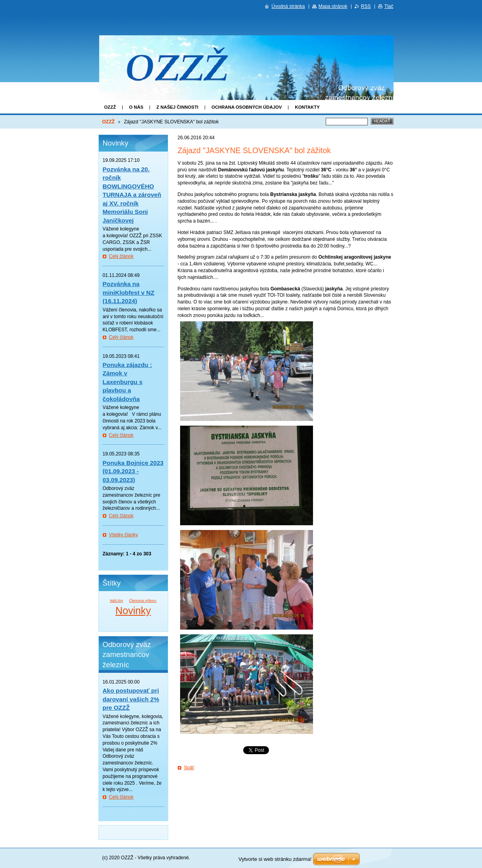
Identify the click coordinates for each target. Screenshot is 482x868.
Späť (189, 768)
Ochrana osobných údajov (247, 107)
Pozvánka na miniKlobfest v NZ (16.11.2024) (129, 292)
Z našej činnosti (177, 107)
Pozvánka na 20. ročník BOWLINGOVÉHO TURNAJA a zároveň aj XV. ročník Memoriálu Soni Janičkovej (132, 195)
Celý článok (121, 256)
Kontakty (307, 107)
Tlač (389, 6)
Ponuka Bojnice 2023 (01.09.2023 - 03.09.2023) (133, 471)
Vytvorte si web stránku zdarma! (275, 859)
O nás (136, 107)
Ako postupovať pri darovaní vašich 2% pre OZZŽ (131, 699)
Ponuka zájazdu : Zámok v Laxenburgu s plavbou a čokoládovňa (128, 382)
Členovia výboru (143, 600)
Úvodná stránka (288, 6)
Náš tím (116, 600)
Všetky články (124, 535)
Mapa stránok (333, 6)
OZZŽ (110, 107)
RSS (366, 6)
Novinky (133, 611)
